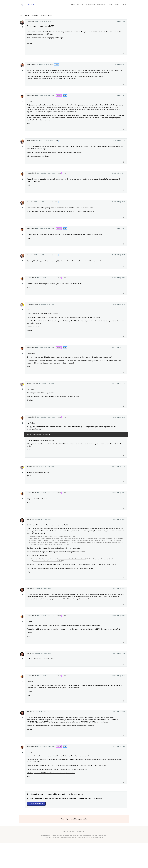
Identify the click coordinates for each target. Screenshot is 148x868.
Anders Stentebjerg (32, 314)
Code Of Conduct (69, 856)
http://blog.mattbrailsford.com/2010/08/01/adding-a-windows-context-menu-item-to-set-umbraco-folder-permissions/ (68, 789)
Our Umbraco (31, 6)
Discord (110, 6)
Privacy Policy (81, 856)
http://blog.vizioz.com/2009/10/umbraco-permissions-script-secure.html (52, 796)
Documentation (90, 6)
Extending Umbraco (46, 16)
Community (101, 6)
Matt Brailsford (31, 98)
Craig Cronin (30, 21)
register (75, 844)
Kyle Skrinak (30, 536)
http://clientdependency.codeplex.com (98, 74)
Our (21, 16)
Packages (80, 6)
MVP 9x (59, 98)
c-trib (56, 66)
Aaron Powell (31, 65)
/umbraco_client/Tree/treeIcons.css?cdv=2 (73, 576)
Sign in (125, 6)
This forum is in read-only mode (41, 819)
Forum (73, 6)
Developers (35, 16)
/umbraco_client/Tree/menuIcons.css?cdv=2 (48, 578)
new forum (60, 823)
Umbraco (74, 860)
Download (118, 6)
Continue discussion (37, 828)
